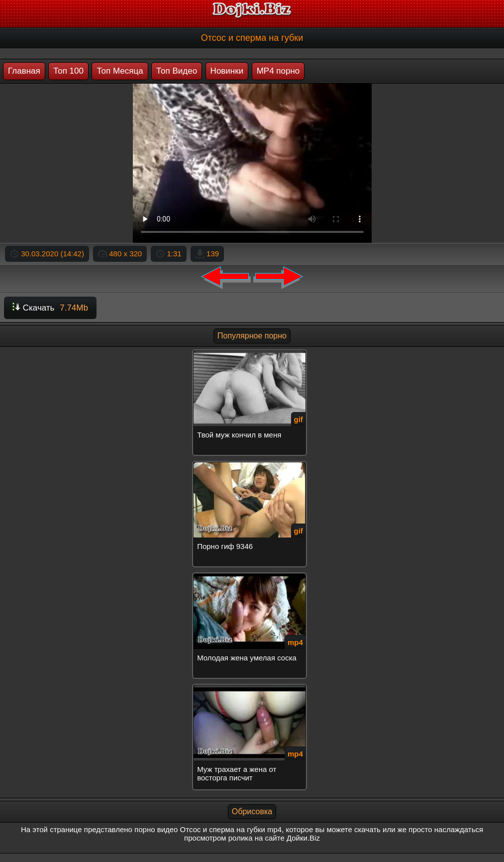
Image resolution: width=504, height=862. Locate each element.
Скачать (50, 308)
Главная (24, 71)
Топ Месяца (120, 71)
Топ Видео (177, 71)
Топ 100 (68, 71)
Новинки (227, 71)
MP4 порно (278, 71)
